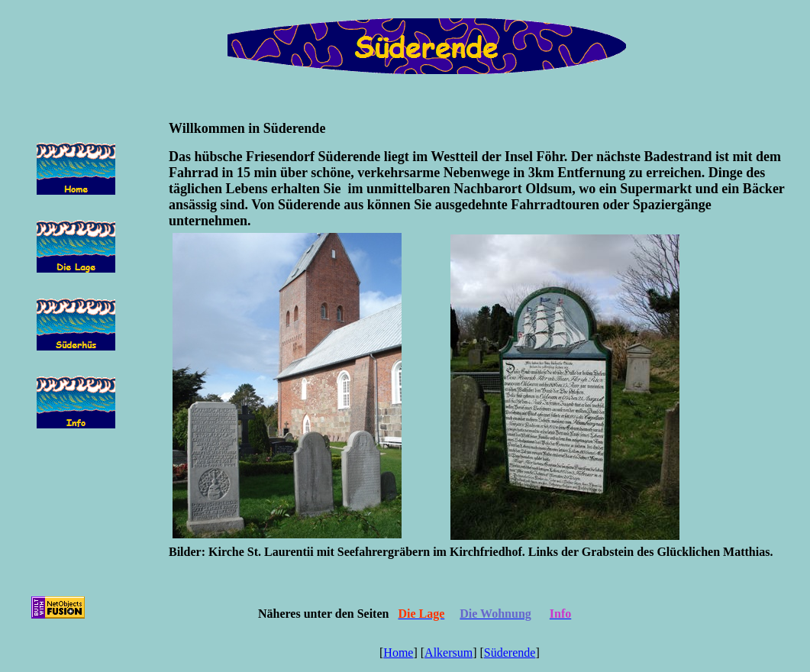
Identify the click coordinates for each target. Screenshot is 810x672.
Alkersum (449, 653)
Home (398, 653)
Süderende (510, 653)
